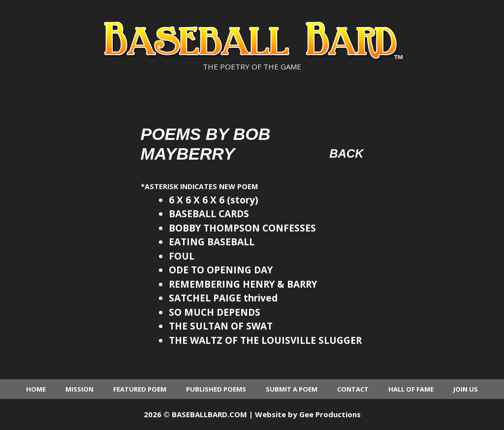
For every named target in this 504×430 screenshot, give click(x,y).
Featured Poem (140, 389)
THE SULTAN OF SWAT (221, 326)
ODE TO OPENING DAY (221, 270)
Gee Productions (330, 414)
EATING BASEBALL (212, 242)
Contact (353, 389)
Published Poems (216, 389)
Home (36, 389)
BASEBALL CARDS (209, 214)
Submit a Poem (292, 389)
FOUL (182, 256)
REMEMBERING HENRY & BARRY (243, 284)
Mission (79, 389)
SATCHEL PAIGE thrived (223, 298)
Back (346, 153)
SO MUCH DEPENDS (215, 312)
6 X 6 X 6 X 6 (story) (214, 200)
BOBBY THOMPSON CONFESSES (242, 228)
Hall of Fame (411, 389)
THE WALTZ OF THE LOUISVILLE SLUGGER (265, 340)
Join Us (466, 389)
